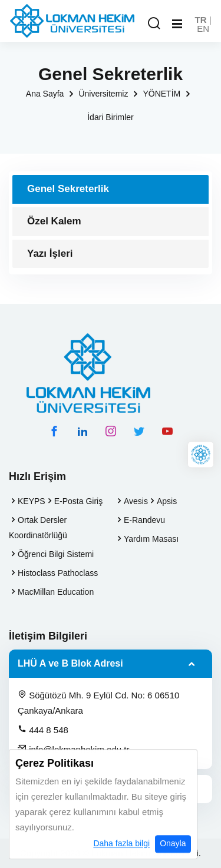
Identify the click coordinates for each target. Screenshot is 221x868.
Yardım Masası (151, 539)
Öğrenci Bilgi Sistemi (56, 554)
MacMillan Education (56, 592)
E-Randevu (144, 520)
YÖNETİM (161, 94)
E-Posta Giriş (78, 501)
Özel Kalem (54, 221)
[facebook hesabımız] (54, 431)
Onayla (173, 858)
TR (201, 20)
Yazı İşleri (50, 254)
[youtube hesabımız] (167, 431)
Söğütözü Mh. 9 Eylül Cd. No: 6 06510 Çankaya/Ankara (98, 703)
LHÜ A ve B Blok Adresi (70, 663)
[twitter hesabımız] (139, 431)
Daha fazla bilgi (121, 858)
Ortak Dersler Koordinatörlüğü (38, 528)
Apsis (167, 501)
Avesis (136, 501)
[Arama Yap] (154, 24)
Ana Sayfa (45, 94)
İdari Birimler (111, 117)
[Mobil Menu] (177, 24)
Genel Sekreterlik (68, 189)
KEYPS (32, 501)
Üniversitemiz (103, 94)
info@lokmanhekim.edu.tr (73, 749)
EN (203, 29)
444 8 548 (43, 730)
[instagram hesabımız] (111, 431)
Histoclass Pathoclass (58, 573)
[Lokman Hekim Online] (201, 455)
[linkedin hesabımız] (83, 431)
